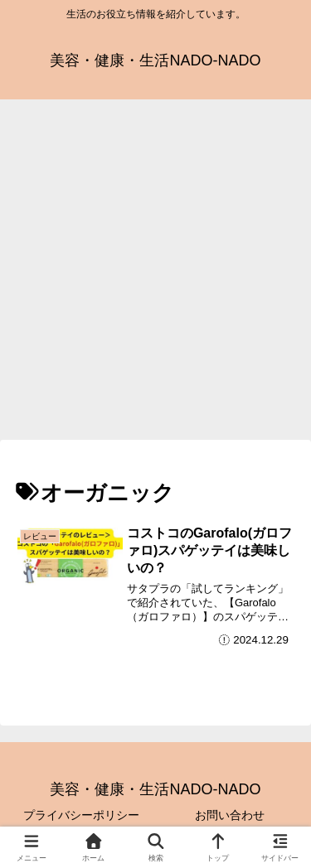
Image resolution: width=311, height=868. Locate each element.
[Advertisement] (155, 275)
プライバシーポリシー (81, 815)
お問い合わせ (230, 815)
